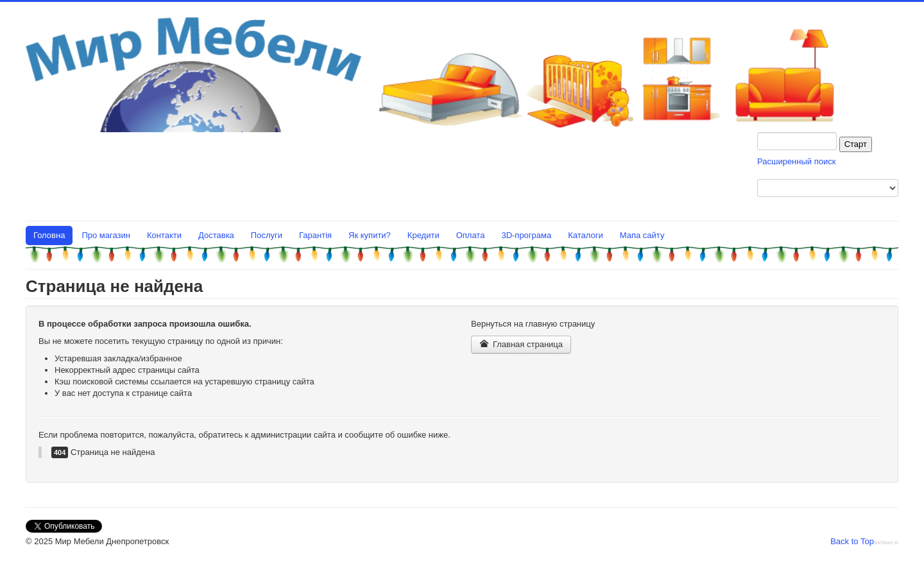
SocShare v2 (886, 543)
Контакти (164, 235)
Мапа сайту (642, 235)
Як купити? (370, 235)
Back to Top (852, 541)
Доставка (216, 235)
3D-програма (526, 235)
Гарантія (315, 235)
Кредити (424, 235)
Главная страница (521, 344)
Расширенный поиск (796, 161)
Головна (49, 235)
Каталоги (586, 235)
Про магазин (106, 235)
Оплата (471, 235)
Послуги (267, 235)
